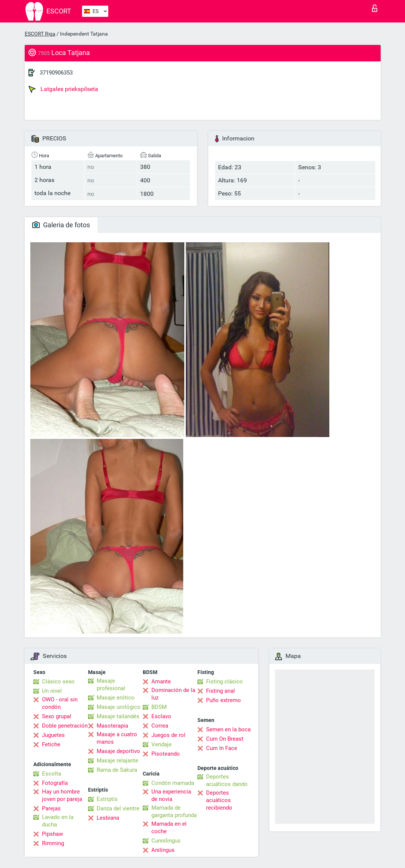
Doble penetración (65, 726)
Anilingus (163, 850)
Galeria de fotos (61, 225)
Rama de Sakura (117, 770)
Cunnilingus (166, 841)
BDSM (159, 707)
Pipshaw (52, 834)
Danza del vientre (118, 808)
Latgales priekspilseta (63, 89)
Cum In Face (222, 748)
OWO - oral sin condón (60, 703)
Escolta (52, 774)
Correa (160, 726)
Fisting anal (220, 691)
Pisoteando (166, 754)
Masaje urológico (119, 707)
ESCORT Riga (40, 34)
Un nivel (52, 691)
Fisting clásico (224, 682)
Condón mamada (173, 783)
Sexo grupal (57, 716)
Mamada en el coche (169, 828)
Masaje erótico (116, 698)
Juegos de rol (168, 735)
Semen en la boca (228, 729)
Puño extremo (223, 700)
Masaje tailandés (118, 716)
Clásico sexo (58, 682)
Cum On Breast (225, 739)
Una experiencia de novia (171, 795)
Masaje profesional (111, 685)
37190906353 (56, 73)
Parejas (51, 808)
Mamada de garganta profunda (174, 811)
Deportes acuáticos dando (227, 780)
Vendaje (161, 744)
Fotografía (55, 783)
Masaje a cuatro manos (117, 738)
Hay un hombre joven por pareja (62, 795)
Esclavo (161, 716)
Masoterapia (112, 726)
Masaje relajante (117, 761)
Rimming (53, 843)
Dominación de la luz (173, 694)
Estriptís (107, 799)
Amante (161, 682)
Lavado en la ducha (58, 821)
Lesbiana (108, 818)
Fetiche (51, 744)
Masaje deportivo (118, 751)
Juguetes (53, 735)
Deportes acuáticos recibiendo (219, 800)
